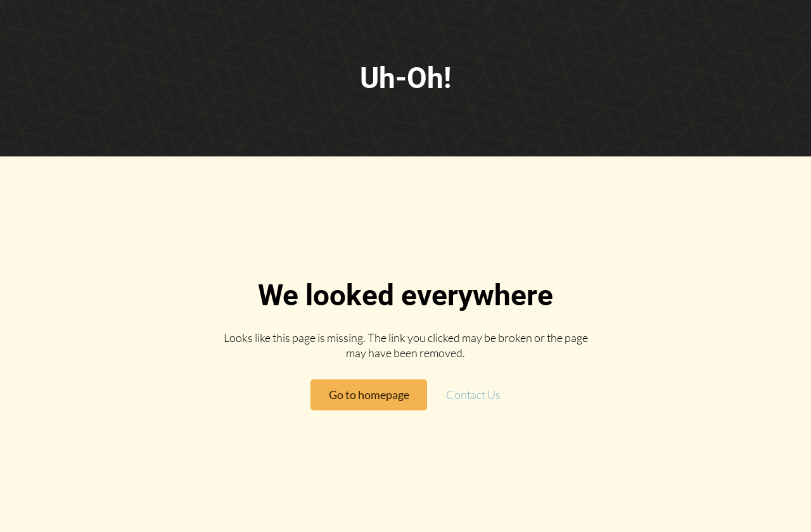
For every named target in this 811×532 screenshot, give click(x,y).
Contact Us (473, 395)
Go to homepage (369, 395)
